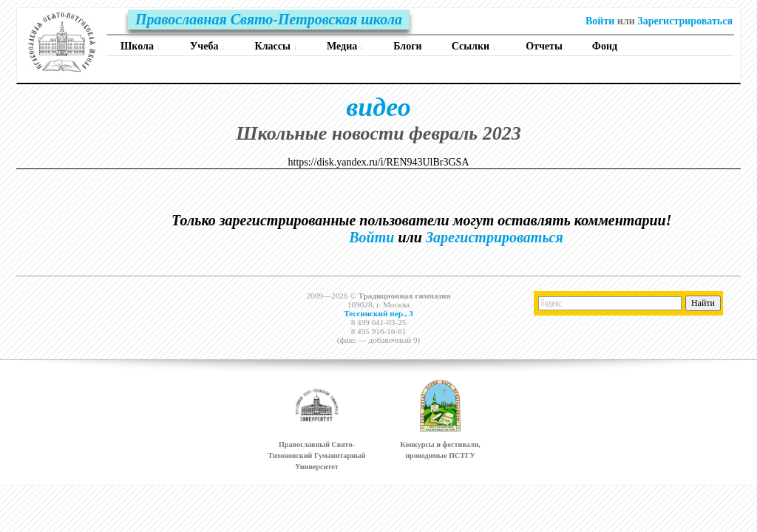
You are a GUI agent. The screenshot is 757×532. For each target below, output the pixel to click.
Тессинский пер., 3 (378, 313)
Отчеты (544, 46)
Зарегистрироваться (685, 21)
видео (378, 107)
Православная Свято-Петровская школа (269, 19)
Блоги (407, 46)
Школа (140, 46)
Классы (276, 46)
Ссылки (474, 46)
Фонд (605, 46)
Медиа (345, 46)
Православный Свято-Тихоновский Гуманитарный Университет (316, 456)
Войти (600, 21)
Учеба (207, 46)
